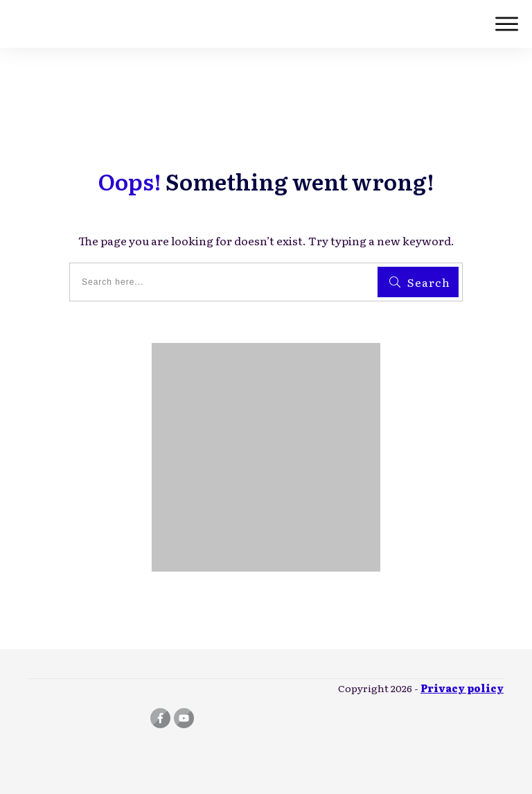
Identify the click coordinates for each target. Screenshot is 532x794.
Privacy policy (462, 688)
